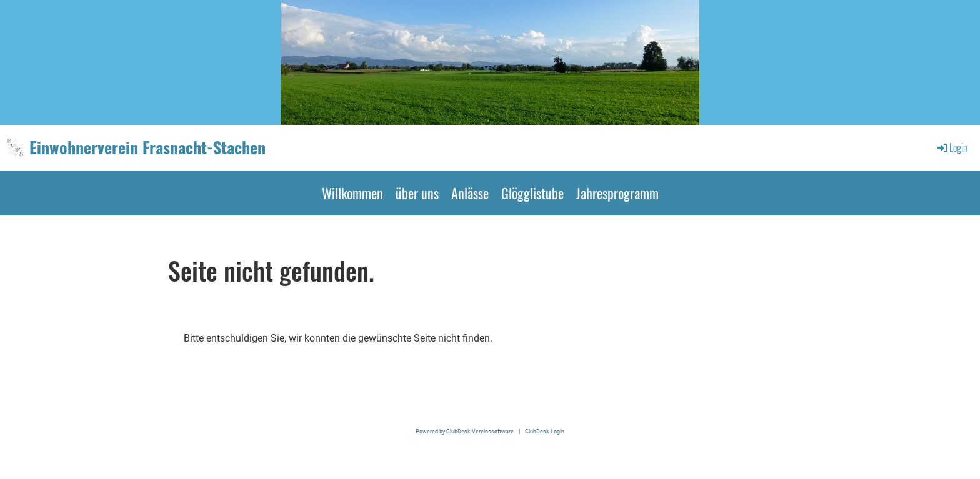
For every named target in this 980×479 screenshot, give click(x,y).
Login (952, 147)
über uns (417, 193)
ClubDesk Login (545, 431)
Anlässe (470, 193)
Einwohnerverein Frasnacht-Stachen (147, 147)
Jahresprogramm (617, 193)
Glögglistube (532, 193)
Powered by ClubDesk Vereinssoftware (465, 431)
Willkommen (352, 193)
